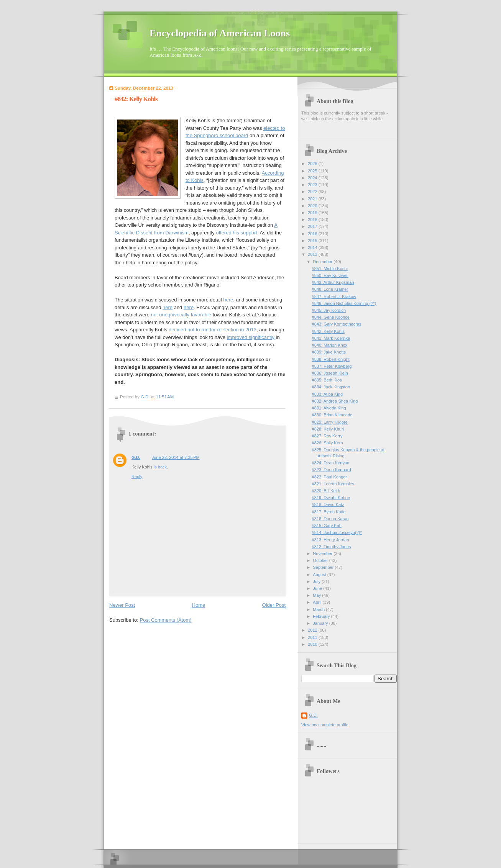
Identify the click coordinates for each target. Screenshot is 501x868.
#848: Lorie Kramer (330, 289)
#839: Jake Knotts (329, 352)
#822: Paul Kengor (330, 477)
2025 (313, 171)
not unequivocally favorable (181, 315)
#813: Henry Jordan (331, 540)
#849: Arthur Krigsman (333, 282)
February (322, 616)
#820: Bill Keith (326, 491)
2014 (313, 247)
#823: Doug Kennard (332, 470)
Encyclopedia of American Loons (220, 33)
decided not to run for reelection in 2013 (213, 330)
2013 (313, 254)
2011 (313, 637)
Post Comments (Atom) (166, 620)
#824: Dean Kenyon (331, 463)
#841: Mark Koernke (331, 338)
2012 (313, 630)
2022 (313, 192)
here (228, 300)
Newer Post (122, 605)
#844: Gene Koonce (331, 317)
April (318, 602)
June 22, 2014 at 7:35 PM (176, 457)
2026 (313, 164)
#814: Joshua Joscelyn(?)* (337, 532)
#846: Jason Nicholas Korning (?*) (344, 303)
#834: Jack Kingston (331, 387)
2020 (313, 206)
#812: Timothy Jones (332, 547)
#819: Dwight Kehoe (331, 498)
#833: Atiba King (327, 394)
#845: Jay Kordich (329, 310)
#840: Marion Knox (330, 345)
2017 (313, 226)
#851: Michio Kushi (330, 269)
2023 (313, 185)
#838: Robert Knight (331, 359)
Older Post (274, 605)
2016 (313, 234)
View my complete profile (325, 725)
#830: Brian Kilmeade (332, 415)
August (320, 575)
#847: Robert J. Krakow (334, 296)
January (321, 623)
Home (199, 605)
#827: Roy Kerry (327, 436)
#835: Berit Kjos (327, 380)
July (317, 581)
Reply (137, 477)
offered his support (236, 233)
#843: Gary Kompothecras (337, 324)
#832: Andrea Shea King (335, 401)
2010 (313, 644)
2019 (313, 213)
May (317, 595)
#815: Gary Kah (327, 526)
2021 (313, 199)
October (321, 560)
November (323, 554)
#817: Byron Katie (329, 512)
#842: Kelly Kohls (328, 331)
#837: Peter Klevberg (332, 366)
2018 (313, 219)
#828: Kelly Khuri (328, 429)
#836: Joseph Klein (330, 373)
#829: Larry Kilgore (330, 422)
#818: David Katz (328, 504)
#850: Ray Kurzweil (330, 275)
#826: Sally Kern (328, 443)
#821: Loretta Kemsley (333, 484)
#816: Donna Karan (330, 519)
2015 (313, 241)
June (318, 588)
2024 (313, 178)
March (319, 609)
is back (160, 467)
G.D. (136, 457)
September (324, 567)
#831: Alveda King (329, 408)
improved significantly (251, 337)
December (323, 262)
